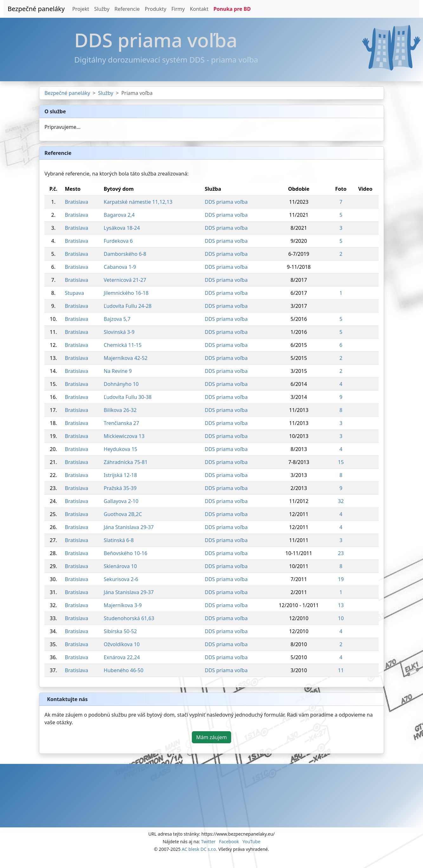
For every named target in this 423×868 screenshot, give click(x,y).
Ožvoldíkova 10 (122, 644)
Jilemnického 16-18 (126, 293)
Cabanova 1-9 (120, 267)
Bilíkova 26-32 (120, 410)
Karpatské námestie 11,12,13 (138, 202)
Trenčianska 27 (121, 423)
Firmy (178, 9)
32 (341, 501)
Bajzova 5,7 (117, 319)
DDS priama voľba (226, 202)
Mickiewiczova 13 (124, 436)
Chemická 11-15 (123, 345)
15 (341, 462)
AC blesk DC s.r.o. (199, 849)
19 (341, 579)
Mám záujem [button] (211, 737)
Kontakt (199, 9)
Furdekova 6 (118, 241)
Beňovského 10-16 (126, 553)
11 (341, 670)
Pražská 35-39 (120, 488)
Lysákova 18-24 (122, 228)
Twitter (208, 841)
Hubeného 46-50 (124, 670)
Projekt (81, 9)
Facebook (229, 841)
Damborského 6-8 (125, 254)
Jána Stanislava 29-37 (129, 527)
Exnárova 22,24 (122, 657)
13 (341, 605)
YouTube (251, 841)
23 (341, 553)
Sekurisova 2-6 (121, 579)
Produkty (156, 9)
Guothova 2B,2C (123, 514)
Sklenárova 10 (120, 566)
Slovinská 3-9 (119, 332)
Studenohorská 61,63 (129, 618)
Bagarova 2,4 (119, 215)
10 (341, 618)
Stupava (74, 293)
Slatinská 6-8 (119, 540)
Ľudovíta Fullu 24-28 (128, 306)
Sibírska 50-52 (120, 631)
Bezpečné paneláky (36, 9)
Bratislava (76, 202)
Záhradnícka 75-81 (126, 462)
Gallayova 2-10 (121, 501)
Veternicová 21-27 (125, 280)
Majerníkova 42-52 (126, 358)
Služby (102, 9)
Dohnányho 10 (121, 384)
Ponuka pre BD (232, 9)
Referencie (127, 9)
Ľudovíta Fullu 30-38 (128, 397)
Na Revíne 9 (118, 371)
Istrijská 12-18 (120, 475)
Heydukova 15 (120, 449)
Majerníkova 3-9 (123, 605)
